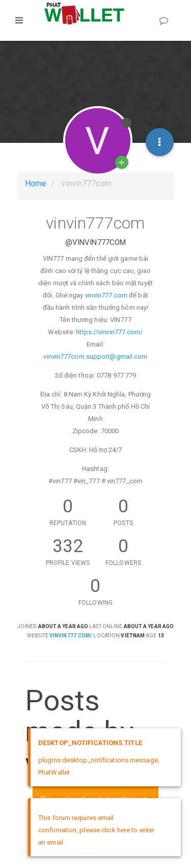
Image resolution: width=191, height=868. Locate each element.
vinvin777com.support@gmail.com (95, 356)
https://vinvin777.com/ (109, 332)
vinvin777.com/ (71, 636)
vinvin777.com (106, 295)
